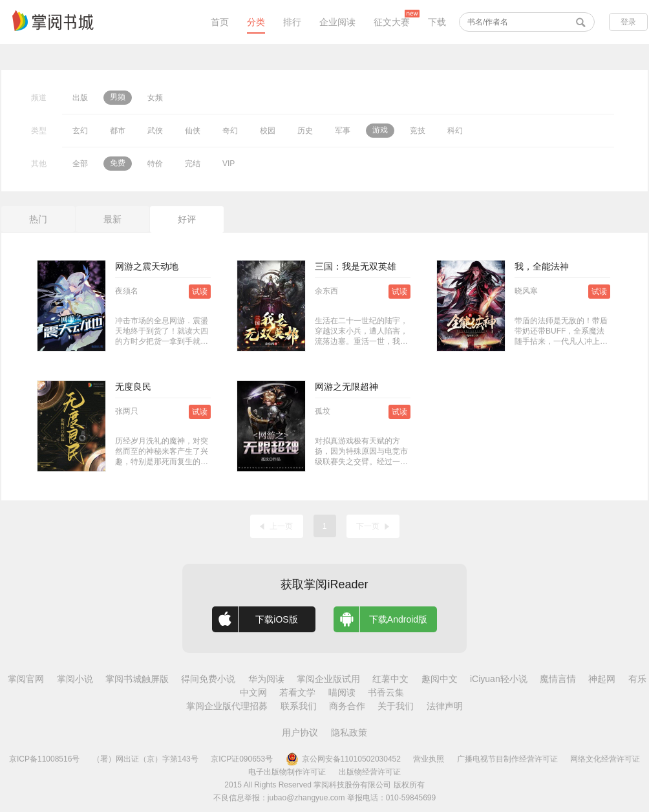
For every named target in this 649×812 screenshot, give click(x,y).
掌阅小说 (75, 679)
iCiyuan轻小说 (499, 679)
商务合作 (347, 706)
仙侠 (193, 131)
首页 (220, 22)
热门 (38, 219)
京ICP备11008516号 (44, 759)
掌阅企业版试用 (328, 679)
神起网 (602, 679)
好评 (187, 219)
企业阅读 (337, 22)
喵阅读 (342, 692)
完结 (193, 164)
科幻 (455, 131)
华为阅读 (266, 679)
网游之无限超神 (346, 387)
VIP (229, 164)
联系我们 (299, 706)
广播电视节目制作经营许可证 (507, 759)
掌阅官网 (26, 679)
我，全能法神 (542, 266)
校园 (268, 131)
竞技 (418, 131)
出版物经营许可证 (370, 772)
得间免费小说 (208, 679)
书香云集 (386, 692)
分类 (256, 22)
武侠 (155, 131)
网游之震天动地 (147, 266)
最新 (112, 219)
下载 (437, 22)
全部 (80, 164)
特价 (155, 164)
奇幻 (230, 131)
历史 (305, 131)
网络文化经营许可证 (605, 759)
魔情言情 (558, 679)
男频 (118, 97)
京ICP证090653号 (242, 759)
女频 (155, 98)
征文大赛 (392, 22)
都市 (118, 131)
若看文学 (297, 692)
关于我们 (396, 706)
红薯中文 (390, 679)
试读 (200, 292)
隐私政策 (349, 732)
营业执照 (429, 759)
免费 (118, 163)
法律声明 (445, 706)
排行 (292, 22)
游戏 (380, 130)
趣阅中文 (440, 679)
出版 (80, 98)
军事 (343, 131)
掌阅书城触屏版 (137, 679)
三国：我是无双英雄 (356, 266)
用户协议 (300, 732)
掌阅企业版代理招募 (227, 706)
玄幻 (80, 131)
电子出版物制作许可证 (287, 772)
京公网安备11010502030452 (343, 759)
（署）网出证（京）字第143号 (145, 759)
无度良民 (133, 387)
